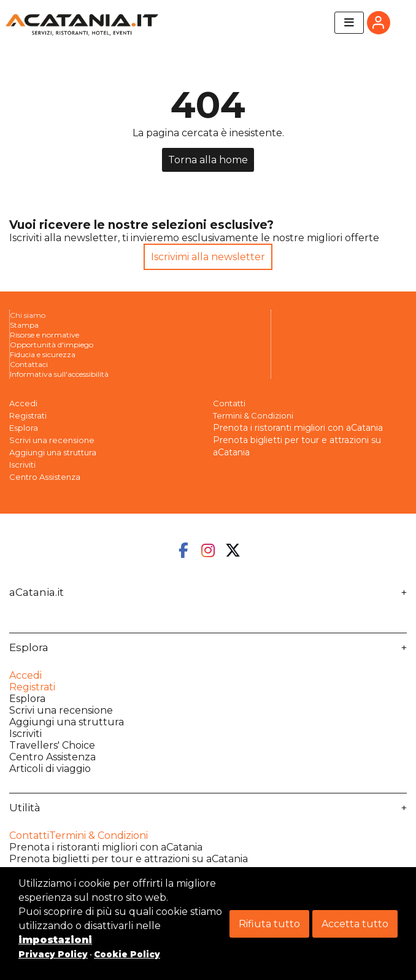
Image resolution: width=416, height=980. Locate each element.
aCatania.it (37, 592)
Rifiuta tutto (269, 924)
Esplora (29, 648)
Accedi (23, 403)
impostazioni (55, 940)
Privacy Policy (53, 954)
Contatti (229, 403)
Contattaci (29, 364)
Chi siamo (28, 315)
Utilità (25, 808)
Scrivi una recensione (52, 440)
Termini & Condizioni (253, 415)
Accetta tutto (355, 924)
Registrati (28, 415)
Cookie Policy (127, 954)
